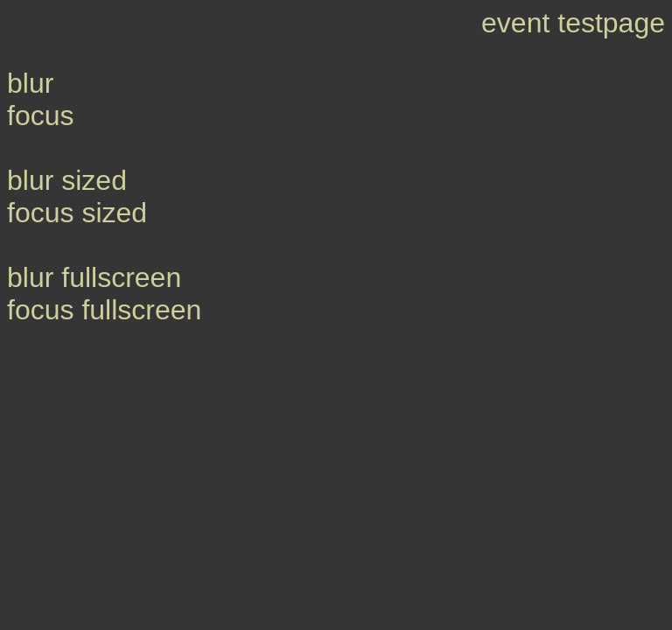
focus (40, 115)
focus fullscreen (104, 310)
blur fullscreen (94, 277)
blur (30, 83)
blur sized (67, 180)
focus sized (77, 213)
